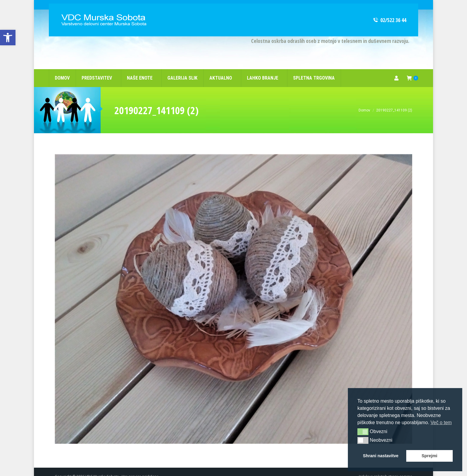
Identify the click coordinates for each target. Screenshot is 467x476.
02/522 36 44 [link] (389, 10)
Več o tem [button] (441, 422)
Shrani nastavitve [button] (381, 456)
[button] (363, 432)
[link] (8, 38)
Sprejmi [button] (429, 456)
